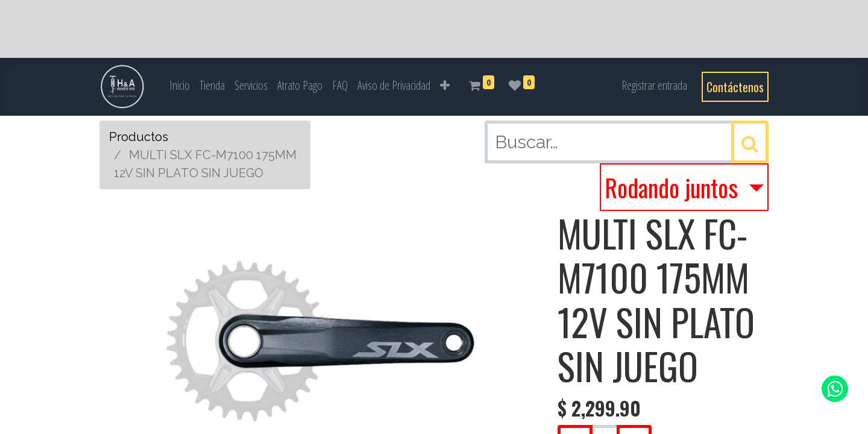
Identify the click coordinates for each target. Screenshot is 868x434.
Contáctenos (735, 87)
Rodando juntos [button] (674, 187)
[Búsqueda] (750, 142)
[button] (445, 86)
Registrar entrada (654, 85)
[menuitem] (180, 86)
